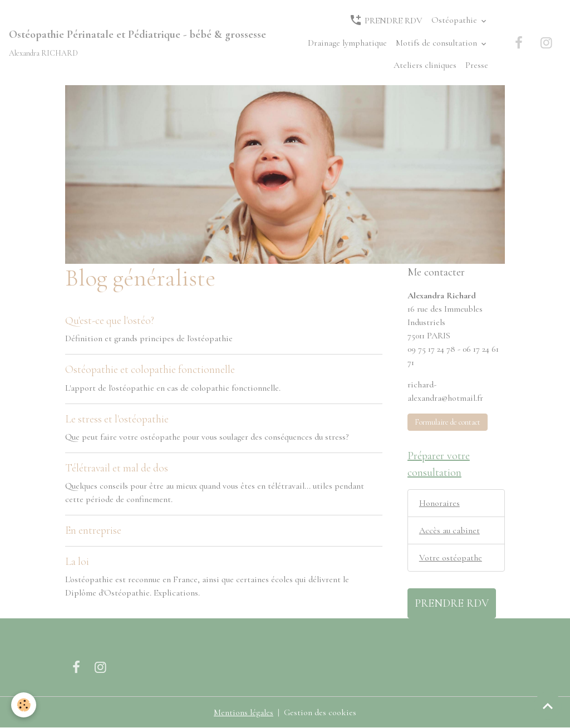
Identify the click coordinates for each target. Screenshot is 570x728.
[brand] (137, 43)
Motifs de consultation (438, 43)
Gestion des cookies (320, 712)
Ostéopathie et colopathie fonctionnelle (150, 370)
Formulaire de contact (448, 422)
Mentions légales (244, 712)
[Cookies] (24, 705)
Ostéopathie (455, 20)
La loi (77, 562)
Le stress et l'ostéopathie (117, 419)
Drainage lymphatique (347, 43)
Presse (477, 65)
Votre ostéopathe (451, 558)
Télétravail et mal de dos (117, 468)
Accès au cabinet (449, 530)
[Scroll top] (548, 706)
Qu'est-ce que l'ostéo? (110, 321)
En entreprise (93, 530)
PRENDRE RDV (386, 20)
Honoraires (439, 503)
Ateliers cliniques (425, 65)
